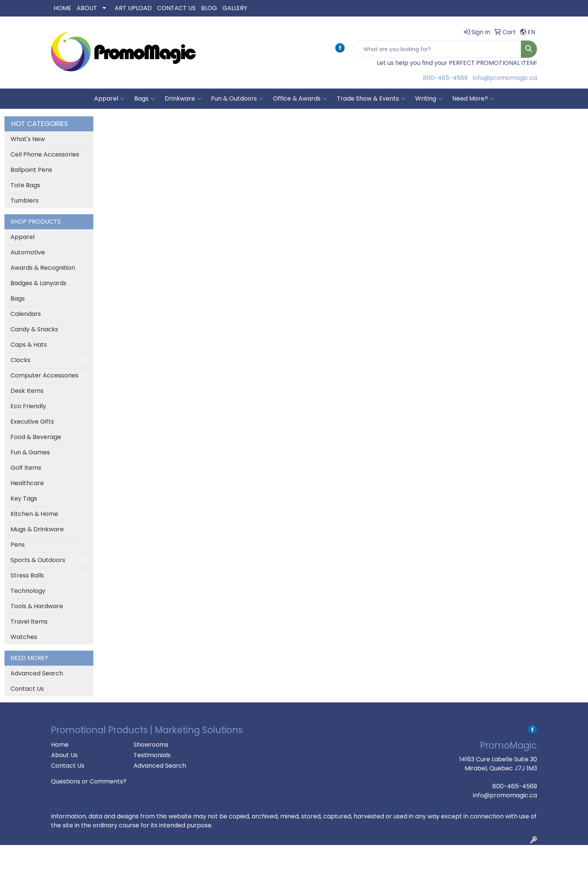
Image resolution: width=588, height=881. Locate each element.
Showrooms (151, 745)
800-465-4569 (445, 78)
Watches (24, 637)
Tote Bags (25, 185)
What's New (28, 139)
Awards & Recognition (43, 268)
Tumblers (25, 201)
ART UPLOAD (133, 8)
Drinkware (183, 99)
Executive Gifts (32, 422)
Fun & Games (30, 452)
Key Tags (24, 498)
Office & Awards (300, 99)
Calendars (26, 314)
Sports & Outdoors (38, 560)
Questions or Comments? (89, 781)
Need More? (473, 99)
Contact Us (27, 689)
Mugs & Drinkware (37, 529)
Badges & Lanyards (38, 283)
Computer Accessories (44, 375)
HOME (62, 8)
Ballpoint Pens (31, 170)
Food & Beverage (36, 437)
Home (60, 745)
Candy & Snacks (34, 329)
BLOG (209, 8)
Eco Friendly (28, 406)
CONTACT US (176, 8)
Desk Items (27, 391)
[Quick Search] (437, 49)
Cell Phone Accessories (45, 154)
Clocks (20, 360)
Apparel (109, 99)
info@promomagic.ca (505, 78)
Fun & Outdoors (237, 99)
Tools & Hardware (37, 606)
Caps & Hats (29, 345)
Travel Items (29, 622)
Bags (145, 99)
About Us (64, 755)
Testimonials (152, 755)
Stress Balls (27, 575)
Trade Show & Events (371, 99)
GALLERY (235, 8)
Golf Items (26, 468)
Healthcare (27, 483)
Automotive (28, 252)
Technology (28, 591)
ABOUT (87, 8)
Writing (429, 99)
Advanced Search (37, 673)
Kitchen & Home (34, 514)
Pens (18, 545)
